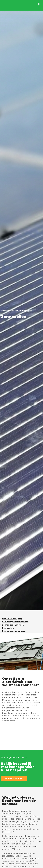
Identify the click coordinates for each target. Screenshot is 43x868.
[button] (39, 4)
